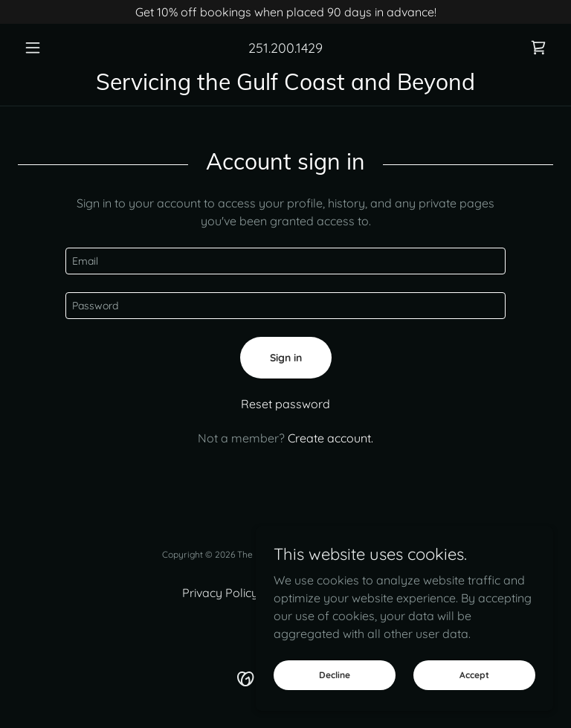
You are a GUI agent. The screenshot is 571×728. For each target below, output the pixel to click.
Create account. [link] (330, 438)
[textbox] (285, 261)
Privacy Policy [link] (220, 593)
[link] (538, 48)
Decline (335, 675)
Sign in (286, 358)
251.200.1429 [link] (285, 48)
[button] (58, 48)
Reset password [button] (285, 404)
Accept (474, 675)
